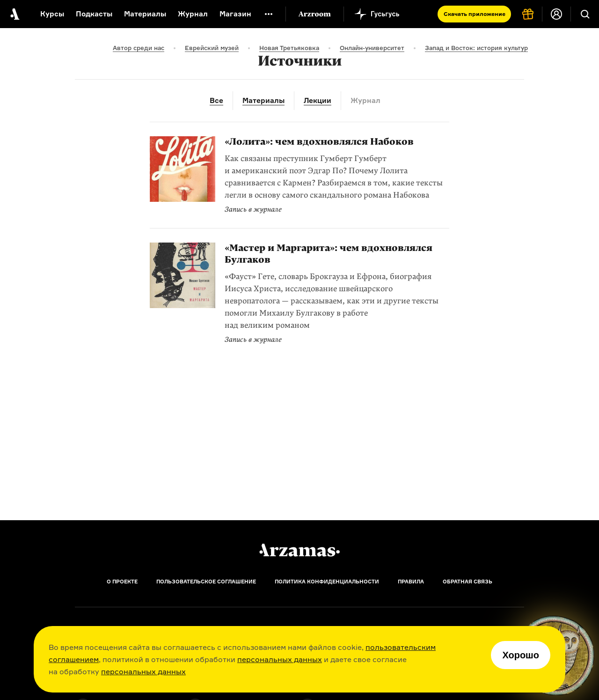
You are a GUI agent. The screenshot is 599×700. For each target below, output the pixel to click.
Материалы (145, 14)
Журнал (193, 14)
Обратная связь (468, 582)
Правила (411, 582)
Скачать (475, 14)
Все (216, 100)
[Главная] (299, 550)
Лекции (318, 100)
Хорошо (521, 655)
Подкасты (94, 14)
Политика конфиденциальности (327, 582)
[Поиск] (585, 14)
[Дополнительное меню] (269, 14)
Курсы (52, 14)
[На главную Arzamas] (14, 14)
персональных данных (280, 659)
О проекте (122, 582)
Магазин (235, 14)
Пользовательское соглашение (206, 582)
